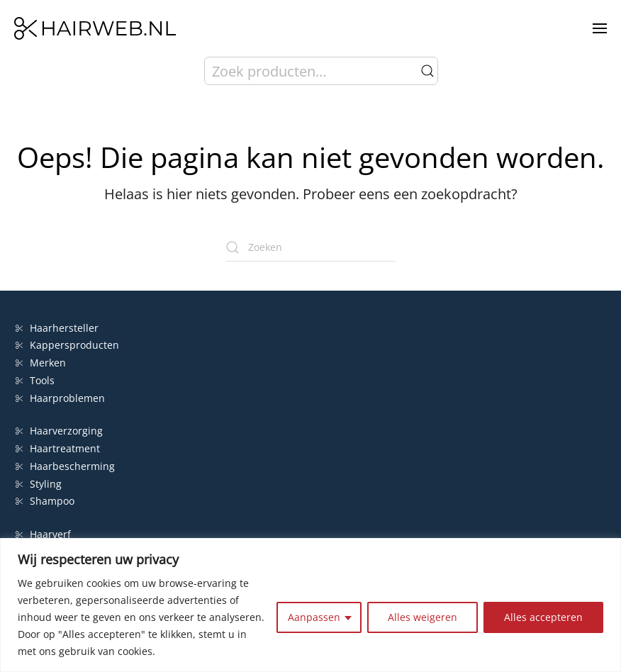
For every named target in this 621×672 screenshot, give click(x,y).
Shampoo (45, 501)
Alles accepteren (543, 617)
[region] (310, 605)
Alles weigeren (423, 617)
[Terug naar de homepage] (95, 28)
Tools (35, 380)
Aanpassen (314, 617)
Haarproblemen (60, 398)
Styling (39, 484)
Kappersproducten (67, 345)
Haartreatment (58, 448)
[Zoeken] (310, 247)
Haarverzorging (59, 431)
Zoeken (427, 71)
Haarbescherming (65, 466)
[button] (600, 28)
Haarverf (45, 534)
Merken (41, 363)
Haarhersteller (57, 328)
